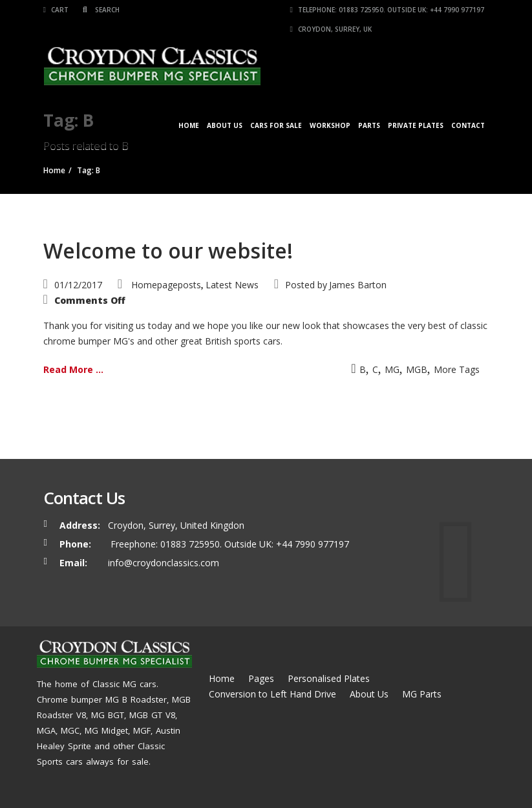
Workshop (330, 125)
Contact (468, 125)
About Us (225, 125)
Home (189, 125)
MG (392, 369)
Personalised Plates (329, 678)
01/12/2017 (78, 285)
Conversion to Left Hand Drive (272, 694)
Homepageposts (166, 285)
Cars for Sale (276, 125)
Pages (261, 678)
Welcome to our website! (168, 250)
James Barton (358, 285)
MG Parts (422, 694)
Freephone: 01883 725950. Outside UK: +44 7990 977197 (229, 544)
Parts (369, 125)
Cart (56, 10)
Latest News (232, 285)
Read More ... (73, 369)
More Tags (457, 369)
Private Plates (416, 125)
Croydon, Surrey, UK (331, 29)
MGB (417, 369)
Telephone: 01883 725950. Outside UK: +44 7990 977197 (387, 10)
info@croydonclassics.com (164, 563)
